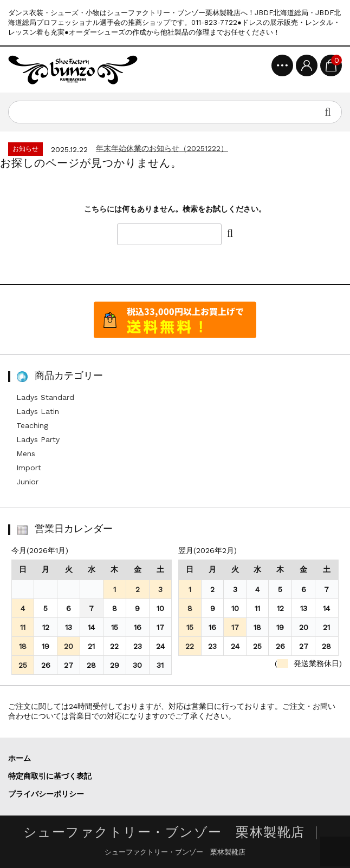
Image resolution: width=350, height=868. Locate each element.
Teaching (32, 425)
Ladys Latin (38, 411)
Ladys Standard (45, 397)
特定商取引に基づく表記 (50, 776)
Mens (26, 453)
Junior (27, 482)
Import (29, 468)
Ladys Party (38, 439)
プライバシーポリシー (46, 794)
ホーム (20, 758)
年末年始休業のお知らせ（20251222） (162, 148)
